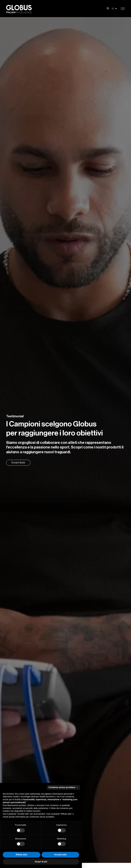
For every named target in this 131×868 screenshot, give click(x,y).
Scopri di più (18, 463)
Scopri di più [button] (41, 862)
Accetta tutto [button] (60, 855)
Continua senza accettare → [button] (63, 787)
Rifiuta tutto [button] (21, 855)
